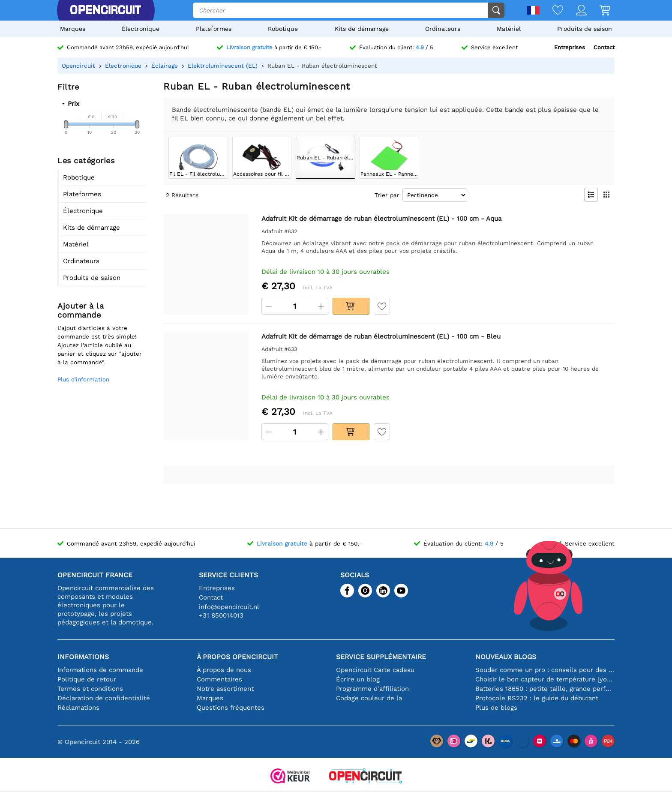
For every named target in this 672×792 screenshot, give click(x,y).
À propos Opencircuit (237, 657)
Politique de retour (87, 679)
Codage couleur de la (369, 698)
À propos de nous (224, 670)
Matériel (509, 29)
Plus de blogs (496, 708)
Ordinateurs (443, 29)
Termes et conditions (90, 689)
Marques (73, 29)
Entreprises (570, 47)
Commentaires (219, 679)
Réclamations (78, 708)
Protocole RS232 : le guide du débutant (537, 698)
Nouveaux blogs (506, 657)
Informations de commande (100, 670)
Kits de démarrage (362, 29)
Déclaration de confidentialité (104, 698)
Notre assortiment (225, 689)
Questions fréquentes (231, 708)
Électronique (141, 29)
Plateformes (214, 29)
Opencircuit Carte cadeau (375, 670)
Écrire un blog (358, 679)
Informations (83, 657)
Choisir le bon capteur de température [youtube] (545, 679)
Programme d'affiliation (372, 689)
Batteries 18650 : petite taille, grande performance (545, 689)
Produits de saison (585, 29)
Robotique (283, 29)
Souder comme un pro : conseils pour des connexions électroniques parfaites (545, 670)
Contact (604, 47)
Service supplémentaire (381, 657)
